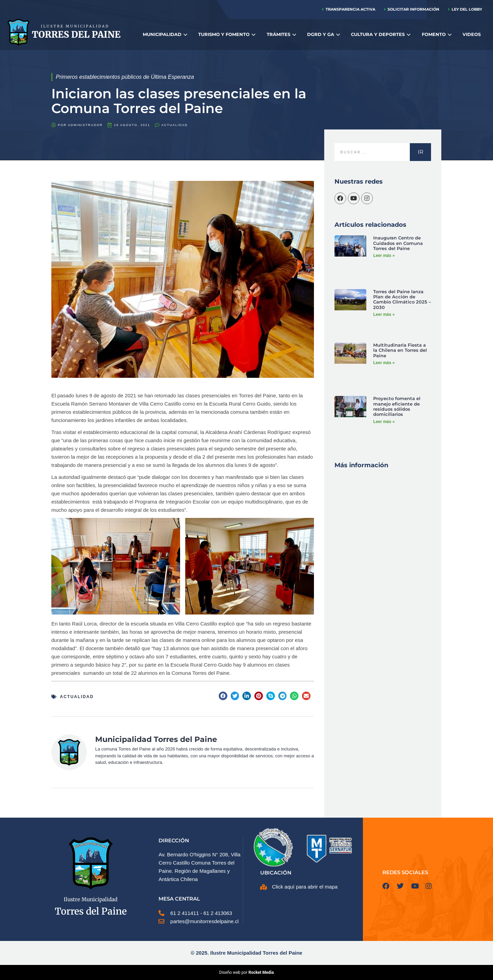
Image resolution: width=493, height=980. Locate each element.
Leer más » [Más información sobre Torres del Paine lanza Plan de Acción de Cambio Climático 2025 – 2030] (384, 313)
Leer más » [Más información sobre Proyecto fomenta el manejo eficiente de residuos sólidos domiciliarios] (384, 420)
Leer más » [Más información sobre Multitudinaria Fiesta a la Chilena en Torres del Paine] (384, 362)
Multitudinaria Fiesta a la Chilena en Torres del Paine (400, 350)
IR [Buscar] (421, 152)
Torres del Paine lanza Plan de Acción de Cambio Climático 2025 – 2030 (402, 299)
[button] (223, 696)
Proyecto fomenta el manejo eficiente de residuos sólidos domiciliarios (397, 406)
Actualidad (174, 125)
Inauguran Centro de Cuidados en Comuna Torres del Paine (398, 243)
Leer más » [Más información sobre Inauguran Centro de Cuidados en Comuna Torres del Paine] (384, 255)
